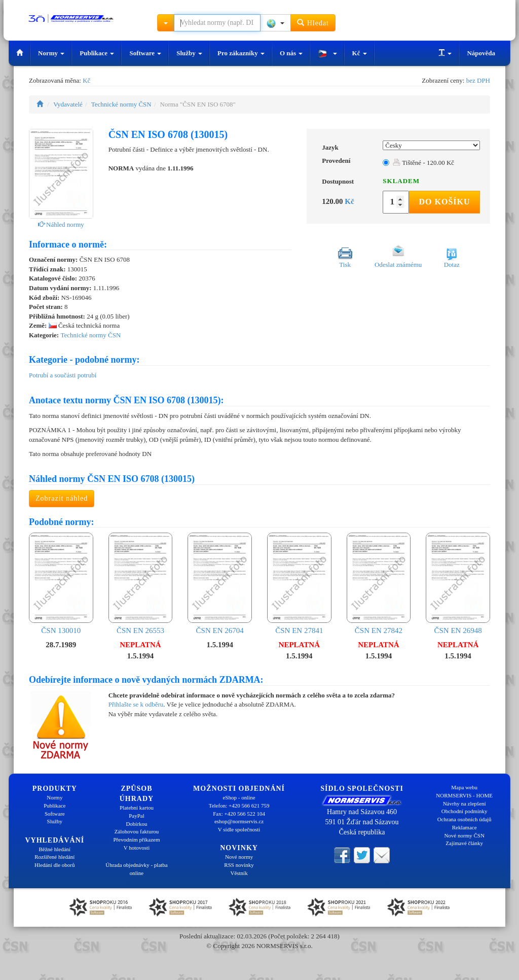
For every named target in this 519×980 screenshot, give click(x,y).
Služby (189, 53)
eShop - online (239, 797)
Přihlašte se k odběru (136, 704)
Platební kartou (137, 808)
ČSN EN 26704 (220, 583)
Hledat (313, 23)
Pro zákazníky (241, 53)
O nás (291, 53)
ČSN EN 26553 (141, 583)
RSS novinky (239, 865)
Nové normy (239, 857)
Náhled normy (61, 224)
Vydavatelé (68, 104)
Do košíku (444, 202)
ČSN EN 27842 (379, 583)
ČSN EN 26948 (458, 583)
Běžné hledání (55, 849)
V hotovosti (137, 848)
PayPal (137, 816)
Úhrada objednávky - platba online (136, 869)
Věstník (239, 873)
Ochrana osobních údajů (465, 819)
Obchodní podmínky (465, 811)
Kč (360, 53)
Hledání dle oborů (54, 865)
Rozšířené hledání (54, 857)
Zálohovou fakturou (137, 831)
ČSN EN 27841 (299, 583)
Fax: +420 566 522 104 (239, 814)
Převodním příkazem (137, 839)
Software (145, 53)
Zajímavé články (464, 843)
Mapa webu (464, 787)
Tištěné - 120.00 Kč (423, 163)
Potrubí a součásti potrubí (63, 375)
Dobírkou (136, 824)
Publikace (97, 53)
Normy (51, 53)
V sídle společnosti (239, 829)
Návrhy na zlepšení (465, 803)
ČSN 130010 (61, 583)
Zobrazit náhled (62, 498)
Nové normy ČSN (464, 835)
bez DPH (478, 80)
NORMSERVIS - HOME (464, 795)
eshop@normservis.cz (239, 821)
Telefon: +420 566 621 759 (239, 806)
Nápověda (481, 53)
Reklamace (465, 827)
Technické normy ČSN (121, 104)
